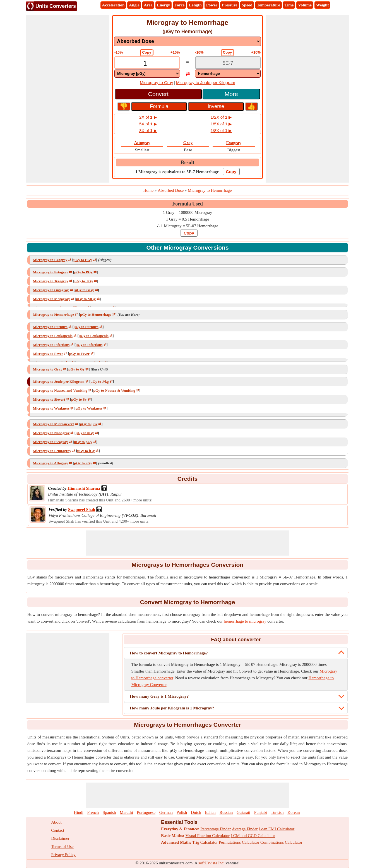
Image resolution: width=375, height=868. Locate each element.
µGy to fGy (86, 451)
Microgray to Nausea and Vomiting (60, 390)
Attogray (142, 143)
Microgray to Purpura (50, 327)
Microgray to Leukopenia (53, 336)
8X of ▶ (148, 131)
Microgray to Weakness (51, 408)
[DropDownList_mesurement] (187, 41)
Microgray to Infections (51, 345)
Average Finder (245, 829)
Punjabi (261, 812)
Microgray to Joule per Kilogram (206, 83)
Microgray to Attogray (50, 463)
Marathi (126, 812)
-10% (119, 52)
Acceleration (113, 5)
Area (148, 5)
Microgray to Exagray (50, 260)
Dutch (196, 812)
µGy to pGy (83, 442)
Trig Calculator (205, 842)
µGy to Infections (89, 345)
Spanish (109, 812)
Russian (226, 812)
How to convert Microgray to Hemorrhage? (169, 653)
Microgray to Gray (156, 83)
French (93, 812)
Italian (210, 812)
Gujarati (243, 812)
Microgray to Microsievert (53, 424)
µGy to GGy (84, 290)
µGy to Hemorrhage (96, 315)
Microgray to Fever (48, 354)
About (56, 822)
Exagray (234, 143)
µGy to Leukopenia (94, 336)
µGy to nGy (85, 433)
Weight (323, 5)
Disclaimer (60, 838)
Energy (164, 5)
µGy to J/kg (99, 382)
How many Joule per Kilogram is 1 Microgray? (172, 708)
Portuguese (146, 812)
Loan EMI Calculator (277, 829)
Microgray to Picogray (50, 442)
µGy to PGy (83, 272)
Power (212, 5)
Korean (294, 812)
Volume (305, 5)
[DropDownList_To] (228, 74)
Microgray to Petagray (51, 272)
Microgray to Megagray (51, 299)
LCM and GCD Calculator (253, 836)
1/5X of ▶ (221, 124)
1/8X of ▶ (221, 131)
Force (179, 5)
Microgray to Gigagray (51, 290)
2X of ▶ (148, 117)
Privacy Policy (63, 855)
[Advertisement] (68, 99)
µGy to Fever (79, 354)
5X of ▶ (148, 124)
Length (195, 5)
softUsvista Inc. (211, 863)
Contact (58, 830)
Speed (247, 5)
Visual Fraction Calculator (208, 836)
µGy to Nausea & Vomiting (114, 390)
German (166, 812)
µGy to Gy (76, 369)
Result (188, 162)
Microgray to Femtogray (52, 451)
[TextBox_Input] (147, 63)
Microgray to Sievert (49, 399)
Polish (182, 812)
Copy (147, 52)
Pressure (229, 5)
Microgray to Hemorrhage (53, 315)
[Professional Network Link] (84, 488)
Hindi (79, 812)
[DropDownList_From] (147, 74)
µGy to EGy (83, 260)
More (231, 94)
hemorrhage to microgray (245, 621)
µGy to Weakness (89, 408)
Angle (134, 5)
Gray (188, 143)
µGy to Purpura (86, 327)
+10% (175, 52)
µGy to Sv (79, 399)
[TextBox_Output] (228, 63)
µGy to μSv (89, 424)
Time (289, 5)
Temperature (268, 5)
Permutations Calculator (239, 842)
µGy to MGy (86, 299)
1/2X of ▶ (221, 117)
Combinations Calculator (281, 842)
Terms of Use (62, 847)
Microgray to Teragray (51, 281)
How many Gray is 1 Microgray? (159, 696)
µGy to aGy (83, 463)
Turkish (277, 812)
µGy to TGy (84, 281)
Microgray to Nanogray (51, 433)
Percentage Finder (216, 829)
